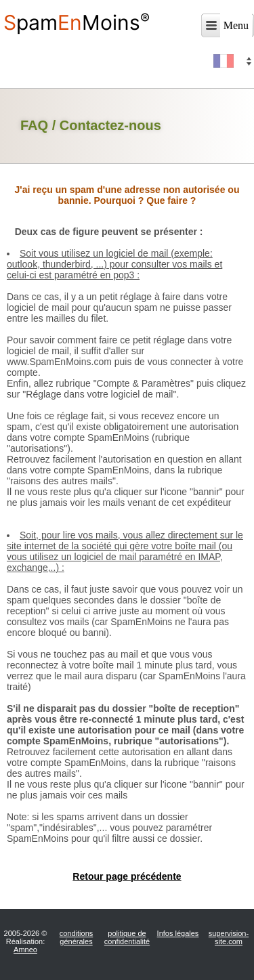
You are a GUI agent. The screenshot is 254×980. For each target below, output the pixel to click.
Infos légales (178, 933)
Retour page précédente (127, 876)
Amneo (25, 950)
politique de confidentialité (127, 937)
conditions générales (77, 937)
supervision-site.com (229, 937)
